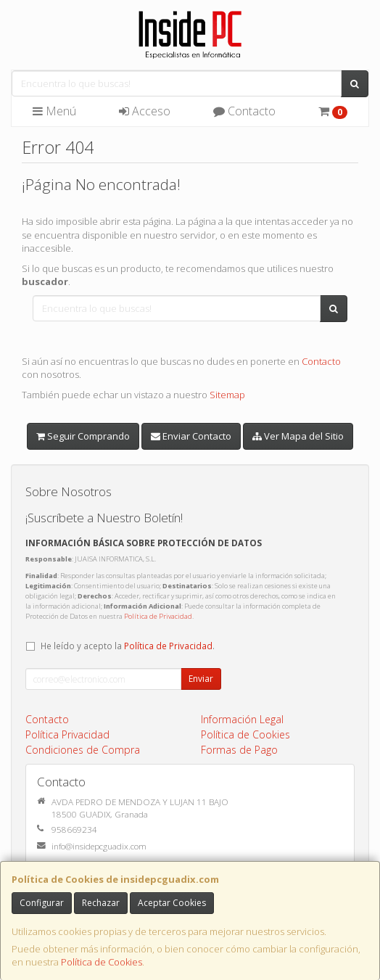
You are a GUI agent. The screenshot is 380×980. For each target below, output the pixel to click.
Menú (54, 111)
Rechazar (101, 903)
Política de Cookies (102, 962)
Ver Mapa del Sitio (298, 436)
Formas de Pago (239, 750)
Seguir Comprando (83, 436)
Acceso (145, 111)
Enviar (201, 679)
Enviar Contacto (191, 436)
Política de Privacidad (158, 616)
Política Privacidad (67, 734)
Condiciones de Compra (83, 750)
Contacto (244, 111)
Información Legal (242, 719)
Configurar (42, 903)
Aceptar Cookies (172, 903)
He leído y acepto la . (128, 646)
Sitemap (227, 395)
